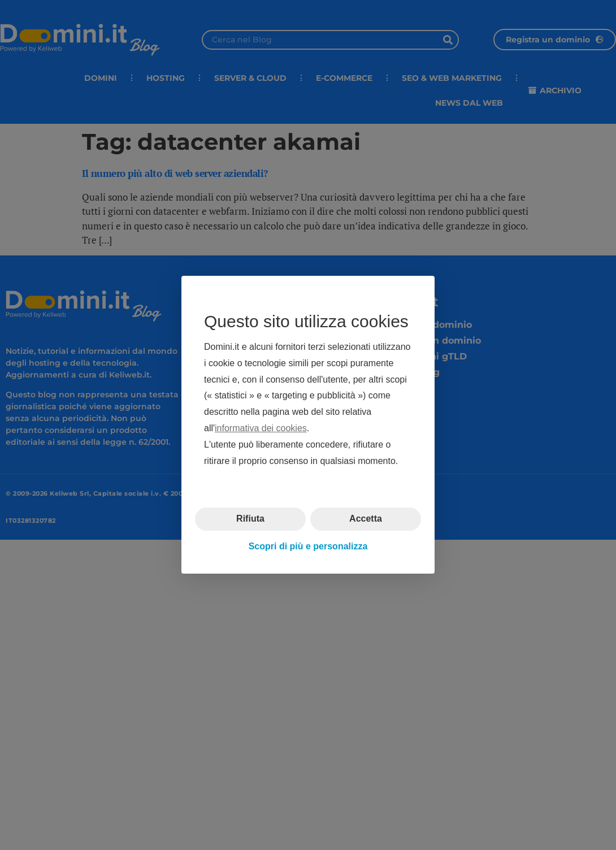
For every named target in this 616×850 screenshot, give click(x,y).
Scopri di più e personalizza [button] (308, 546)
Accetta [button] (366, 519)
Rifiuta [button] (250, 519)
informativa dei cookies (261, 428)
